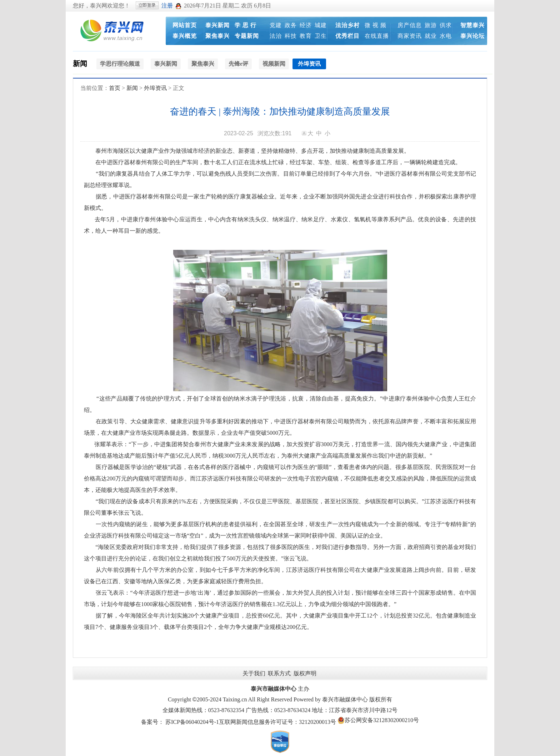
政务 (291, 25)
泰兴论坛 (472, 36)
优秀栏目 (347, 36)
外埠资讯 (155, 88)
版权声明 (305, 673)
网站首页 (185, 25)
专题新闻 (247, 36)
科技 (291, 36)
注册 (167, 6)
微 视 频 (376, 25)
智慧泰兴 (472, 25)
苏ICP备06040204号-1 (192, 722)
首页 (115, 88)
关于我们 (254, 673)
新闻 (80, 64)
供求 (446, 25)
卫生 (321, 36)
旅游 (431, 25)
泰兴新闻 (217, 25)
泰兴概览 (185, 36)
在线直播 (377, 36)
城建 (321, 25)
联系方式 (279, 673)
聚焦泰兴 (217, 36)
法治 (276, 36)
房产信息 (410, 25)
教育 (306, 36)
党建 (276, 25)
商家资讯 (410, 36)
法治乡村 (347, 25)
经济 (306, 25)
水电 (446, 36)
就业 (431, 36)
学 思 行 (246, 25)
